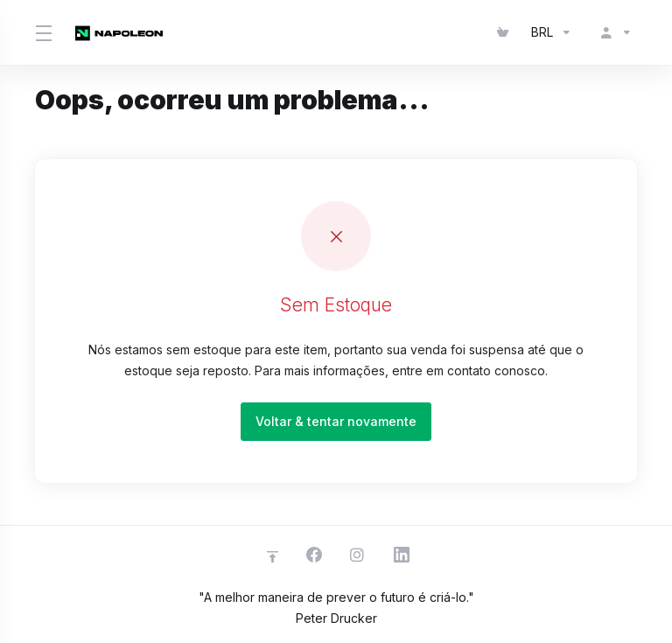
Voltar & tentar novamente (336, 421)
